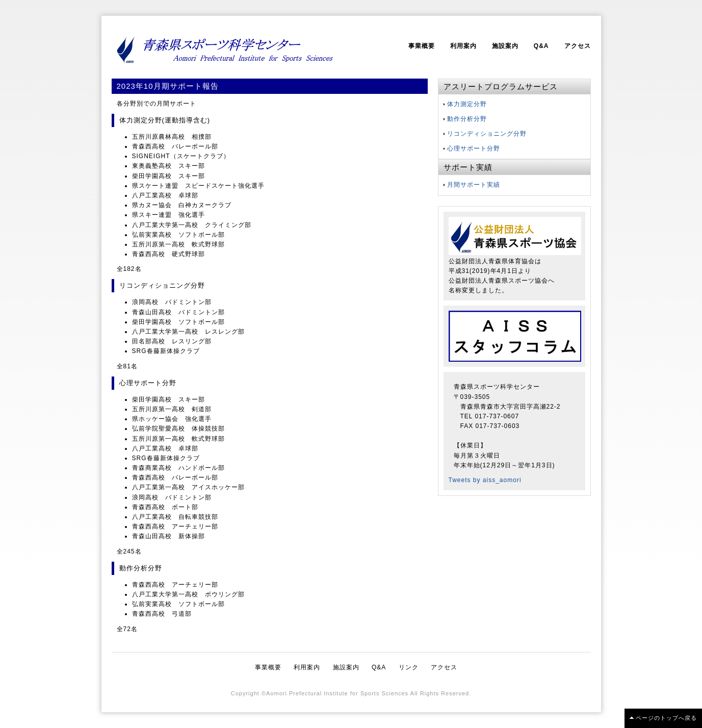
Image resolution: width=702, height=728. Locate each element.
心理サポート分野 (474, 148)
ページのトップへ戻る (666, 718)
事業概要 (422, 46)
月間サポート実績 (474, 185)
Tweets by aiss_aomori (485, 480)
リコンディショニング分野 (487, 134)
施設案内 (505, 46)
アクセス (578, 46)
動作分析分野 (467, 119)
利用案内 (463, 46)
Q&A (541, 46)
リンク (409, 667)
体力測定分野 (467, 104)
